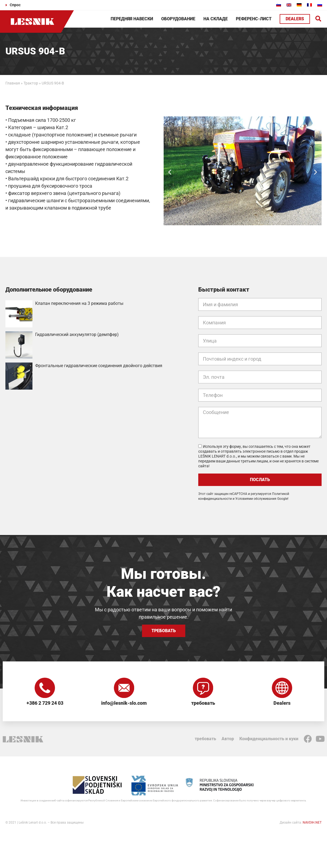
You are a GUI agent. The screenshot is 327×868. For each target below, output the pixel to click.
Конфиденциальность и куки (269, 740)
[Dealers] (282, 688)
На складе (216, 19)
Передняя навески (132, 19)
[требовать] (203, 688)
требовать (203, 704)
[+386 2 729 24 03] (45, 688)
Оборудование (178, 19)
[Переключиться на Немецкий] (299, 5)
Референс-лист (254, 19)
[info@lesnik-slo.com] (124, 688)
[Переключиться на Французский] (309, 5)
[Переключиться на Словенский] (279, 5)
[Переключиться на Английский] (289, 5)
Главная (13, 83)
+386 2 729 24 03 (45, 704)
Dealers (282, 704)
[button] (318, 19)
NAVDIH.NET (312, 824)
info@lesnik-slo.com (124, 704)
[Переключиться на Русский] (320, 5)
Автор (228, 740)
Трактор (31, 83)
